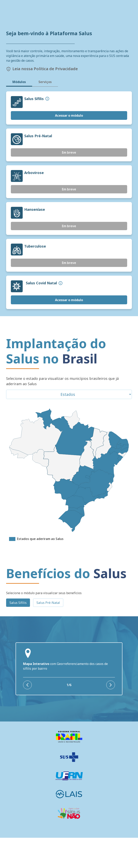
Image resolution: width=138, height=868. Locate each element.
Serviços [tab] (45, 112)
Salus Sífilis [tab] (18, 633)
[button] (47, 129)
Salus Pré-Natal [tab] (48, 633)
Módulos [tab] (19, 112)
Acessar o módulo (69, 146)
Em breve (69, 183)
